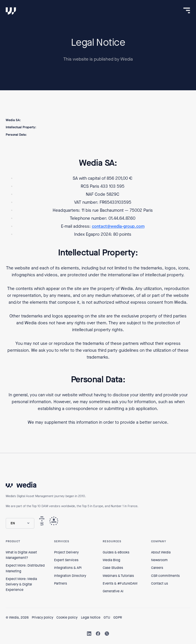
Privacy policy (42, 617)
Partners (61, 583)
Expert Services (66, 560)
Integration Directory (70, 576)
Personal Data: (16, 135)
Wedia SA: (13, 120)
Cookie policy (67, 617)
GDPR (118, 617)
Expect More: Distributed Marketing (25, 568)
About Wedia (161, 552)
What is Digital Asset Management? (21, 555)
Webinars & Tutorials (118, 576)
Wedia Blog (111, 560)
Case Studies (113, 568)
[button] (20, 523)
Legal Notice (91, 617)
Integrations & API (68, 568)
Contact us (160, 583)
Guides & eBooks (116, 552)
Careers (157, 568)
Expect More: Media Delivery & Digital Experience (21, 584)
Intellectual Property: (21, 127)
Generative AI (113, 591)
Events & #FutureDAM (120, 583)
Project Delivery (66, 552)
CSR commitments (165, 576)
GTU (107, 617)
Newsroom (159, 560)
